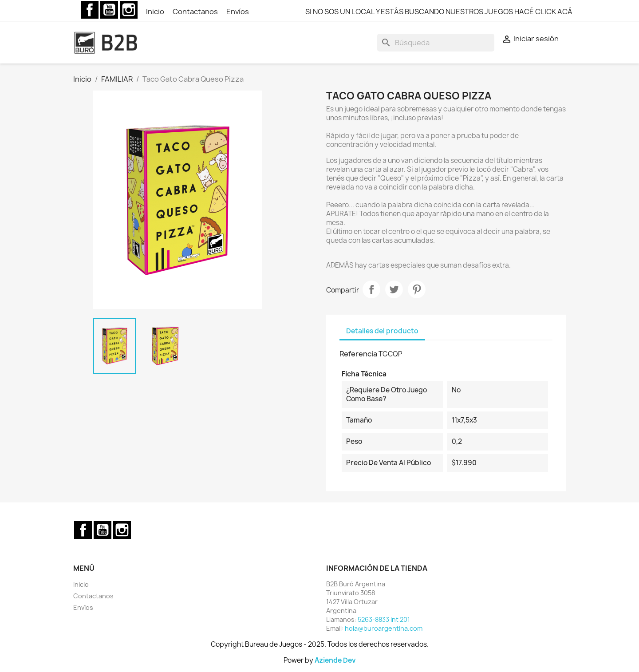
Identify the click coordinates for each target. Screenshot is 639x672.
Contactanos (196, 12)
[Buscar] (436, 43)
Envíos (238, 12)
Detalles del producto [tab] (382, 331)
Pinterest (417, 289)
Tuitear (394, 289)
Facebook (90, 10)
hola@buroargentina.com (384, 628)
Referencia (358, 354)
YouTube (109, 10)
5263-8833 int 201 (384, 619)
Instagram (129, 10)
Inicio (156, 12)
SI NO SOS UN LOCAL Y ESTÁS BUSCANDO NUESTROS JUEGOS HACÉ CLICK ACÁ (439, 12)
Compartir (371, 289)
